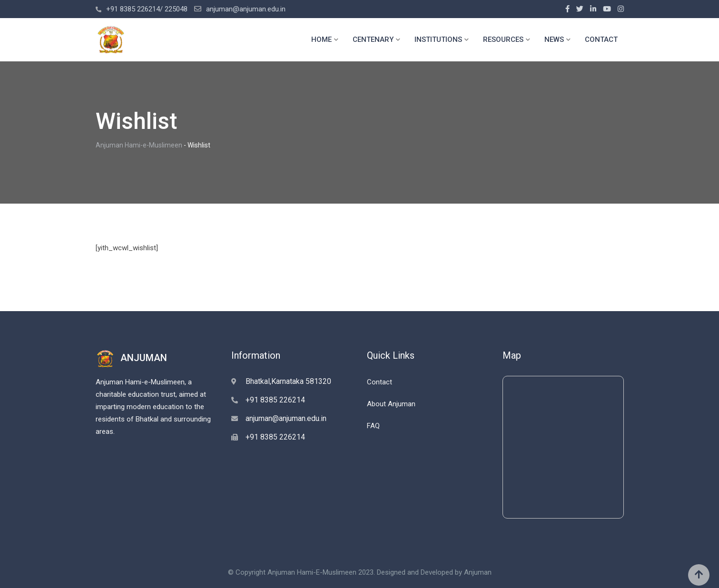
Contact (379, 382)
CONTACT (601, 39)
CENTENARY (373, 39)
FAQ (373, 426)
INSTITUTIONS (438, 39)
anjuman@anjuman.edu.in (246, 9)
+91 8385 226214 (275, 400)
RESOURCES (503, 39)
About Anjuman (391, 404)
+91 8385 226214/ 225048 (147, 9)
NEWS (554, 39)
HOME (321, 39)
